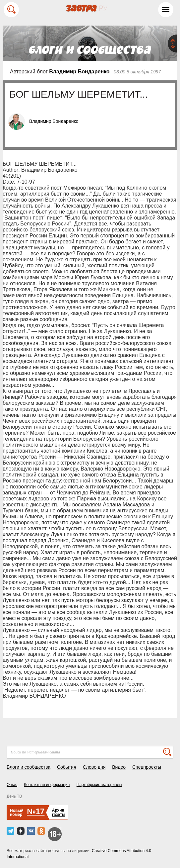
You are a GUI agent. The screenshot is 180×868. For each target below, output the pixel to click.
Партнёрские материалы (99, 785)
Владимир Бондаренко (79, 72)
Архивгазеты (59, 812)
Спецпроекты (147, 767)
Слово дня (94, 767)
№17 (36, 811)
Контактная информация (47, 785)
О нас (12, 785)
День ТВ (14, 796)
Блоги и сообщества (29, 767)
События (67, 767)
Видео (119, 767)
